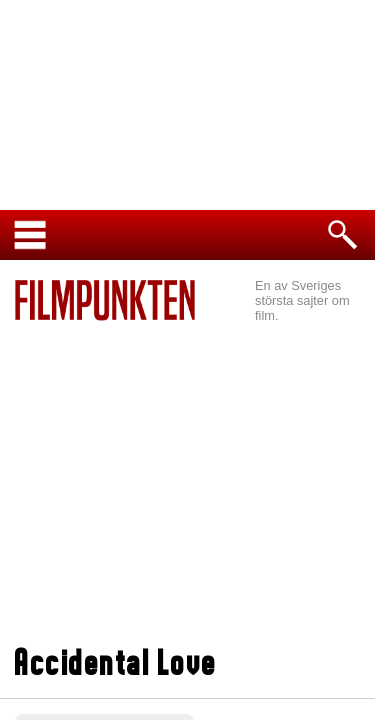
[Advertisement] (187, 486)
